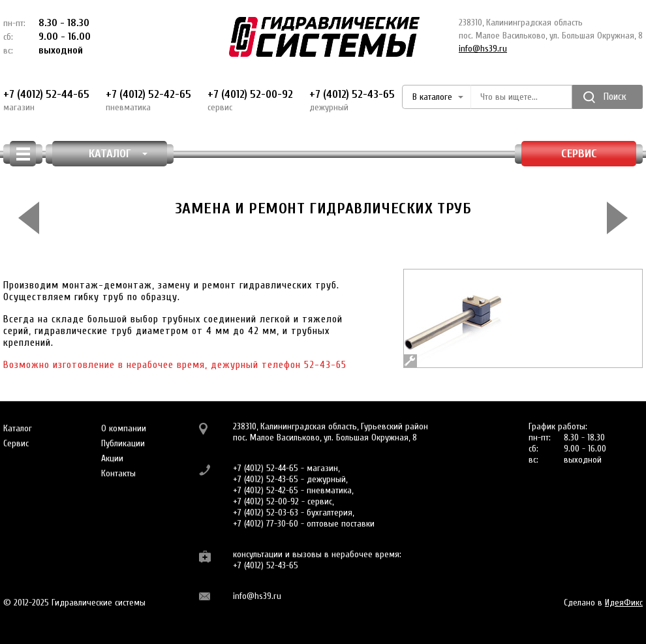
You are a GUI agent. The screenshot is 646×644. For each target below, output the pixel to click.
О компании (124, 428)
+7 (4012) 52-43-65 (352, 100)
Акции (112, 458)
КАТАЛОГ (118, 154)
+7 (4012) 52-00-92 (250, 100)
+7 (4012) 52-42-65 (148, 100)
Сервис (579, 154)
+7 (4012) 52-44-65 (46, 100)
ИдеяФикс (624, 603)
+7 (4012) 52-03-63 (266, 513)
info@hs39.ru (483, 49)
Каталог (18, 428)
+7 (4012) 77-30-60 (266, 524)
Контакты (118, 473)
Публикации (123, 443)
